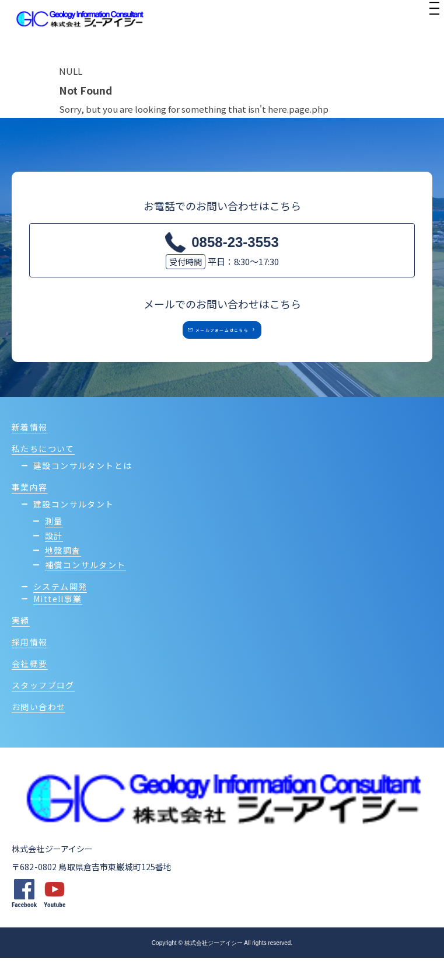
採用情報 (30, 664)
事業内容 (30, 509)
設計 (54, 558)
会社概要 (30, 686)
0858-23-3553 (235, 242)
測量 (54, 543)
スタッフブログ (43, 707)
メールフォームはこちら (214, 341)
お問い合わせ (39, 729)
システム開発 (60, 609)
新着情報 (30, 449)
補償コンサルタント (85, 587)
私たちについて (43, 471)
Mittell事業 (58, 621)
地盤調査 (63, 572)
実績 (21, 642)
